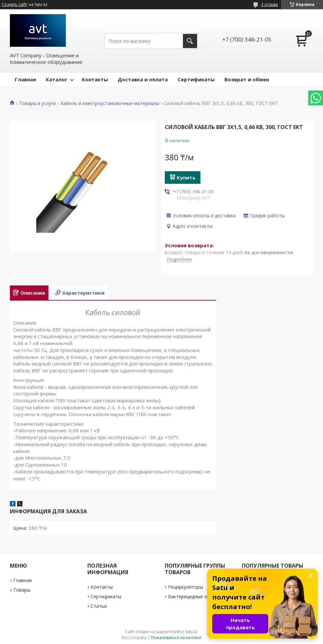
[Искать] (190, 41)
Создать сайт (14, 5)
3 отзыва (269, 4)
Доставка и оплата (143, 79)
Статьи (99, 606)
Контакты (95, 79)
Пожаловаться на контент (176, 638)
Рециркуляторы (186, 587)
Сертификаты (196, 79)
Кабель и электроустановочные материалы (110, 103)
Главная (25, 79)
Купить (186, 177)
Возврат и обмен (247, 79)
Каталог (57, 79)
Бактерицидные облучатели (200, 596)
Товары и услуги (37, 103)
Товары (22, 590)
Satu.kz (191, 632)
